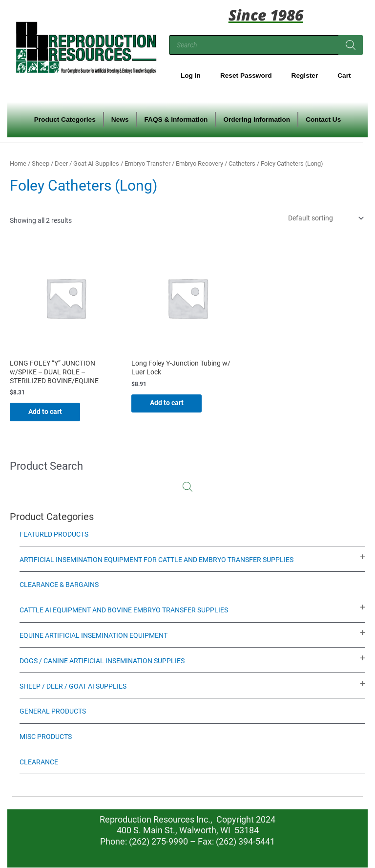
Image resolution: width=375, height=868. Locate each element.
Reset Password (246, 76)
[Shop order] (325, 218)
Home (18, 163)
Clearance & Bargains (59, 585)
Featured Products (54, 534)
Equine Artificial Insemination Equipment (94, 636)
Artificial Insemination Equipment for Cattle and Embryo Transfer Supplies (156, 560)
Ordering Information (257, 119)
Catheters (242, 163)
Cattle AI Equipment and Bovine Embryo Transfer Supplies (124, 610)
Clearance (39, 762)
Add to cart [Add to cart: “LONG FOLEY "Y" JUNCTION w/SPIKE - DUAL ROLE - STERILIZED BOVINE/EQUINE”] (46, 412)
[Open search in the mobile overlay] (266, 45)
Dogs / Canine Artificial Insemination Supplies (102, 661)
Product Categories (65, 119)
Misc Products (46, 737)
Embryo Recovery (199, 163)
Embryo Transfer (147, 163)
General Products (53, 712)
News (120, 119)
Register (305, 76)
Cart (344, 76)
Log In (191, 76)
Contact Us (323, 119)
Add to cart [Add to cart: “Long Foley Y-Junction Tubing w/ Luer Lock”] (168, 403)
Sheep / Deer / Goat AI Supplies (75, 163)
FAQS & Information (176, 119)
